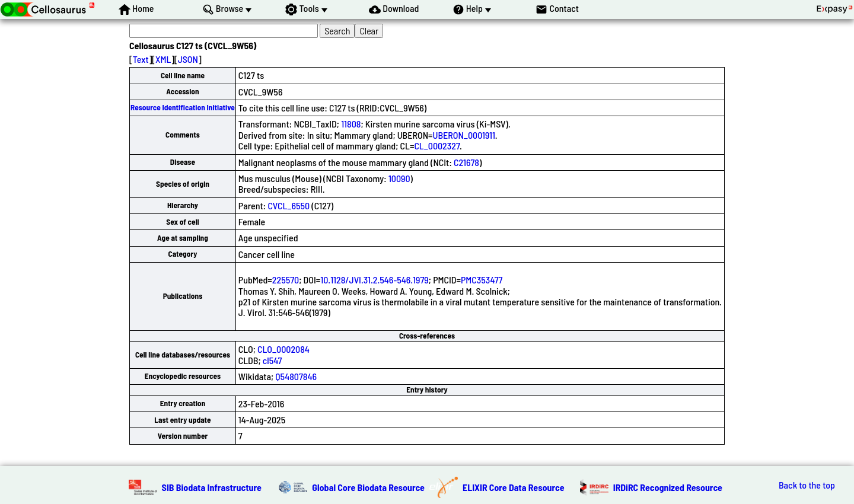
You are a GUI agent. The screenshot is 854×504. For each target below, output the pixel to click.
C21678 (466, 162)
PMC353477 (482, 280)
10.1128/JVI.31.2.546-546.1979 (374, 280)
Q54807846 (296, 376)
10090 (399, 178)
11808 (351, 124)
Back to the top (807, 485)
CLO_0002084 (283, 349)
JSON (188, 59)
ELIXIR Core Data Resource (514, 487)
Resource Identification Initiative (183, 107)
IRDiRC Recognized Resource (668, 487)
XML (163, 59)
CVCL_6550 (289, 205)
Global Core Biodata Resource (368, 487)
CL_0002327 (437, 146)
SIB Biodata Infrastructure (212, 487)
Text (141, 59)
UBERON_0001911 (464, 135)
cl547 (273, 360)
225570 (286, 280)
